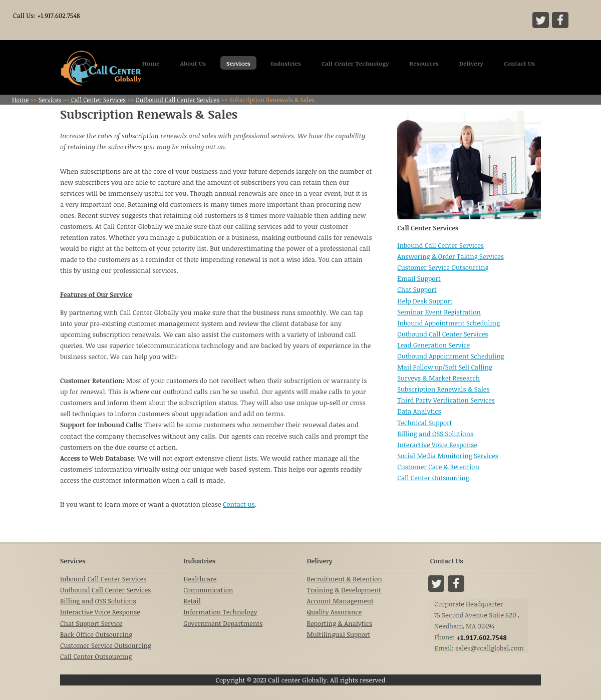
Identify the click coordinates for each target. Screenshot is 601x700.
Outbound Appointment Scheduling (450, 356)
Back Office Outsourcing (96, 634)
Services (238, 63)
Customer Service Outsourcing (443, 267)
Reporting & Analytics (340, 623)
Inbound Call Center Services (440, 245)
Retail (192, 601)
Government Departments (223, 623)
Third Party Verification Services (446, 400)
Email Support (419, 278)
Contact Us (519, 63)
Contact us (239, 504)
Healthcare (200, 579)
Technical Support (424, 423)
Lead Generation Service (433, 345)
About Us (193, 63)
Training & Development (344, 590)
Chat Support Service (91, 623)
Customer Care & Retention (438, 467)
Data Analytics (419, 411)
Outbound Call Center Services (178, 100)
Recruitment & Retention (345, 579)
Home (151, 63)
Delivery (471, 63)
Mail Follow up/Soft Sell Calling (445, 367)
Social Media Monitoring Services (448, 456)
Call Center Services (98, 100)
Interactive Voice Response (437, 445)
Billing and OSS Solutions (435, 434)
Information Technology (220, 612)
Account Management (340, 601)
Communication (208, 590)
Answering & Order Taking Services (450, 256)
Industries (286, 63)
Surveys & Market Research (438, 378)
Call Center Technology (355, 63)
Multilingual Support (339, 634)
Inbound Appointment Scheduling (448, 323)
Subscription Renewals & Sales (443, 389)
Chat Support (417, 289)
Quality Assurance (335, 612)
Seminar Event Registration (439, 312)
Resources (424, 63)
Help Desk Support (425, 301)
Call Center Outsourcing (433, 478)
